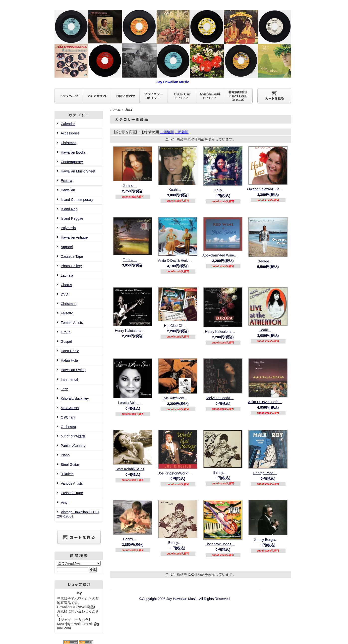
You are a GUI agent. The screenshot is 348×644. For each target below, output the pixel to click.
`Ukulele (67, 474)
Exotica (66, 181)
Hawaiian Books (73, 152)
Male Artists (70, 408)
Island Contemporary (77, 200)
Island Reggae (72, 218)
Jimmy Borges (265, 540)
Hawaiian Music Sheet (78, 171)
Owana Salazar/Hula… (265, 189)
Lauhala (67, 275)
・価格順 (167, 132)
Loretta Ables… (130, 403)
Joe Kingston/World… (175, 473)
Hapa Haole (70, 351)
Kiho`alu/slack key (75, 398)
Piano (65, 455)
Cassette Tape (72, 257)
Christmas (69, 143)
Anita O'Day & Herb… (175, 260)
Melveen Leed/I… (220, 398)
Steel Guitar (70, 465)
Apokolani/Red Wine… (220, 255)
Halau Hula (69, 360)
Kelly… (220, 190)
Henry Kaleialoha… (130, 331)
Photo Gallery (71, 266)
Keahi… (175, 190)
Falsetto (67, 313)
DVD (64, 294)
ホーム (116, 109)
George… (265, 261)
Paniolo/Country (73, 446)
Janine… (130, 186)
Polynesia (68, 228)
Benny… (220, 472)
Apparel (67, 247)
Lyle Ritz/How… (175, 398)
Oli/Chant (68, 417)
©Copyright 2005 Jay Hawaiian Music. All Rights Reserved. (185, 599)
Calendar (68, 124)
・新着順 (181, 132)
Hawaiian (68, 190)
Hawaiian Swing (73, 370)
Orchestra (68, 427)
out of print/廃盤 (73, 436)
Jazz (64, 389)
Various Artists (72, 483)
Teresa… (130, 260)
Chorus (66, 285)
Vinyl (64, 503)
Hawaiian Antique (74, 237)
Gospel (66, 342)
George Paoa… (265, 473)
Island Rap (69, 209)
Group (66, 332)
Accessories (70, 133)
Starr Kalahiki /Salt (130, 469)
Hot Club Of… (175, 326)
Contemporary (72, 162)
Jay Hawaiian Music (173, 80)
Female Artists (72, 323)
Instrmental (69, 380)
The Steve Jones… (220, 544)
